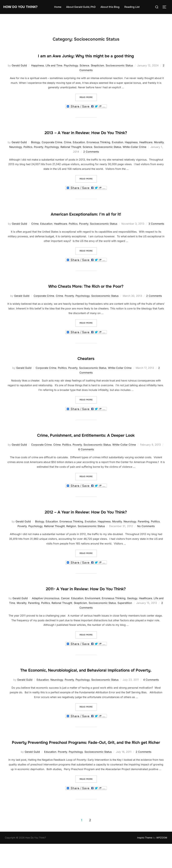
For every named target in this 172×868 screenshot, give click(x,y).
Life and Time (54, 75)
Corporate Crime (52, 152)
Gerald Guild (19, 75)
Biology (36, 152)
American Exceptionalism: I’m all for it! (86, 223)
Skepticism (97, 75)
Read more (88, 107)
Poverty (39, 156)
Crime (68, 152)
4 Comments (151, 708)
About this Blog (115, 7)
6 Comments (86, 468)
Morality (159, 152)
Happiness (38, 75)
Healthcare (146, 152)
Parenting (144, 541)
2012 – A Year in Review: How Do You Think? (86, 530)
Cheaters (86, 367)
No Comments (146, 545)
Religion (71, 545)
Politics (28, 156)
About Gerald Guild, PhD (86, 7)
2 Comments (91, 161)
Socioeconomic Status (119, 75)
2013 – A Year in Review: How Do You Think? (86, 141)
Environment (93, 617)
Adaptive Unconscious (46, 617)
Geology (132, 617)
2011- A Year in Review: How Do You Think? (86, 607)
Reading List (137, 7)
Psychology (71, 75)
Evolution (118, 152)
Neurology (16, 156)
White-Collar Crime (134, 156)
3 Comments (156, 233)
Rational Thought (71, 156)
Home (63, 7)
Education (79, 152)
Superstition (125, 622)
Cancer (65, 617)
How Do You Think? (25, 7)
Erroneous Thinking (98, 152)
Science (84, 75)
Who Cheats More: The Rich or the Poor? (86, 295)
